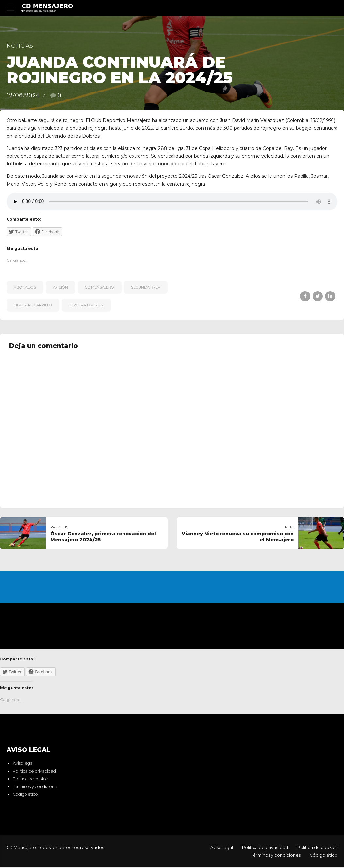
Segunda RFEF (146, 287)
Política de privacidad (34, 772)
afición (60, 287)
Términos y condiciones (36, 787)
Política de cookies (31, 779)
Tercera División (86, 305)
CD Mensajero (99, 287)
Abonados (25, 287)
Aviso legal (23, 764)
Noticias (20, 46)
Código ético (25, 795)
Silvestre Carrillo (33, 305)
